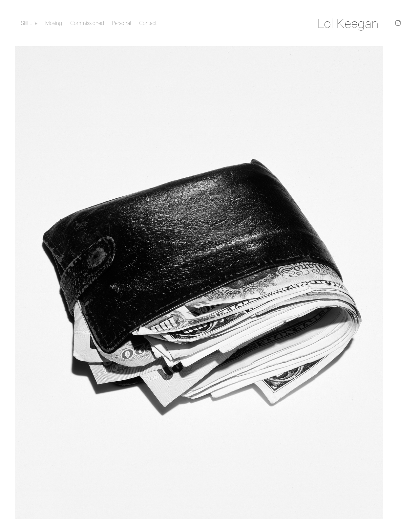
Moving (54, 23)
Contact (148, 23)
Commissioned (87, 23)
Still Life (29, 23)
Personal (121, 23)
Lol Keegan (348, 23)
